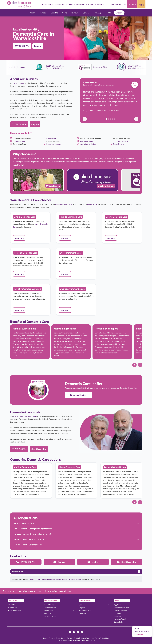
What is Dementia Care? (24, 523)
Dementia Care (19, 83)
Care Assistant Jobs (121, 608)
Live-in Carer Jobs (121, 610)
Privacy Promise (49, 638)
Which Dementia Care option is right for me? (33, 529)
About (92, 5)
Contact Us (12, 608)
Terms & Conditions (102, 638)
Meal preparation (86, 141)
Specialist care (118, 144)
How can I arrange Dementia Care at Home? (32, 534)
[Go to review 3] (111, 119)
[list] (76, 180)
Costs (72, 5)
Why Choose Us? (15, 610)
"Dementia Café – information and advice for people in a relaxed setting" (55, 579)
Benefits (54, 13)
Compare (87, 13)
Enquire (119, 13)
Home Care (48, 5)
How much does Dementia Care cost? (30, 539)
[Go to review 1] (107, 119)
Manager (99, 13)
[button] (19, 238)
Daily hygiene (51, 138)
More (101, 5)
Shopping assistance (121, 141)
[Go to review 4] (113, 119)
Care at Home (49, 605)
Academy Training (121, 619)
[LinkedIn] (78, 632)
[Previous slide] (16, 180)
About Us (12, 605)
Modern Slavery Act (87, 638)
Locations (82, 5)
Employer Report (73, 638)
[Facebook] (70, 632)
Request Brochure (50, 616)
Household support (53, 144)
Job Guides (118, 616)
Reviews (75, 13)
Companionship (19, 141)
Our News (83, 613)
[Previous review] (85, 119)
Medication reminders (88, 144)
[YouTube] (82, 632)
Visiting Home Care (63, 204)
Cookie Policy (61, 638)
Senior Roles (119, 622)
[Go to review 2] (109, 119)
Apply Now (118, 605)
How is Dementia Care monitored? (29, 545)
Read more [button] (115, 105)
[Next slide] (136, 180)
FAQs (109, 13)
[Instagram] (74, 632)
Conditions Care (50, 608)
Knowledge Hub (85, 610)
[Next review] (136, 119)
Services (43, 13)
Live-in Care (61, 5)
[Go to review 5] (114, 119)
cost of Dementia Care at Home (25, 416)
